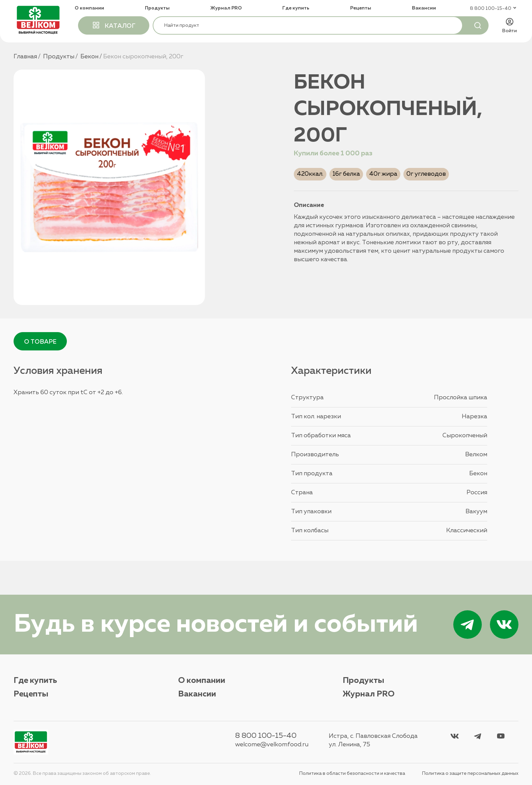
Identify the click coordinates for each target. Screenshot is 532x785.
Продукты (157, 8)
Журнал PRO (226, 8)
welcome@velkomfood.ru (272, 745)
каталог (114, 25)
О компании (89, 8)
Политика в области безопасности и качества (352, 773)
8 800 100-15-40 (266, 736)
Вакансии (424, 8)
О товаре (40, 342)
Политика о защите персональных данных (470, 773)
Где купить (296, 8)
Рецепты (361, 8)
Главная (25, 57)
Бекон (89, 57)
